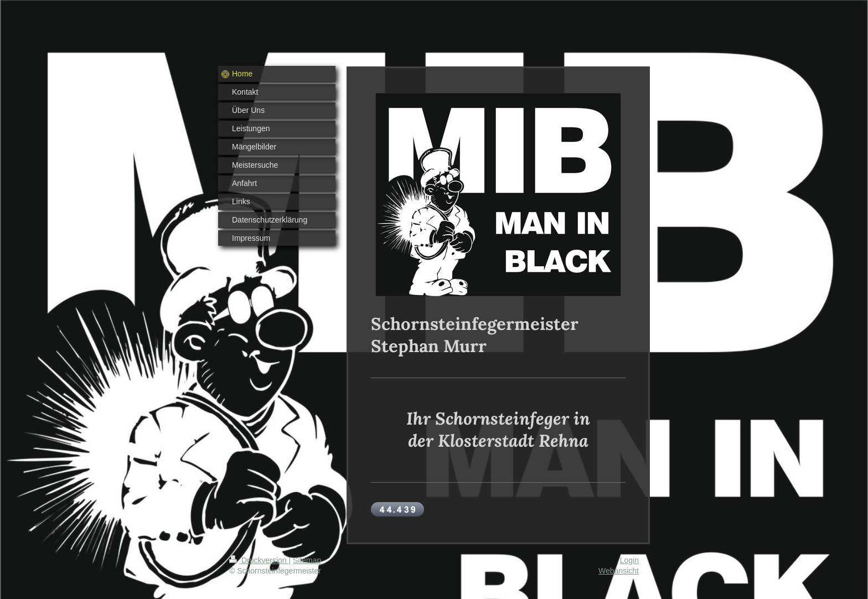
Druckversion (259, 560)
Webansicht (619, 571)
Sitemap (307, 560)
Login (629, 560)
